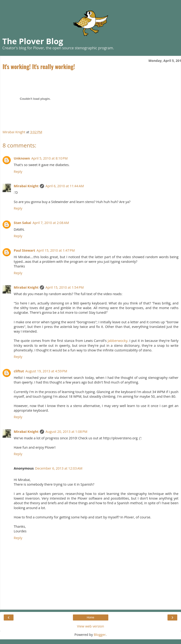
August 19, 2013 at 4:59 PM (46, 371)
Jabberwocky (118, 341)
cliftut (19, 371)
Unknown (22, 158)
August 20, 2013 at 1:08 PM (66, 432)
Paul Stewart (24, 250)
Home (90, 617)
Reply (18, 172)
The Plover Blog (33, 41)
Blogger (100, 635)
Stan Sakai (22, 223)
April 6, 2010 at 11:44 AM (65, 186)
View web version (90, 626)
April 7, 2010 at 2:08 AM (51, 223)
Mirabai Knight (26, 186)
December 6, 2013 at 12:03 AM (59, 468)
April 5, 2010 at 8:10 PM (49, 158)
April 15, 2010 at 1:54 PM (65, 287)
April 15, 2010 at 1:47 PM (56, 250)
